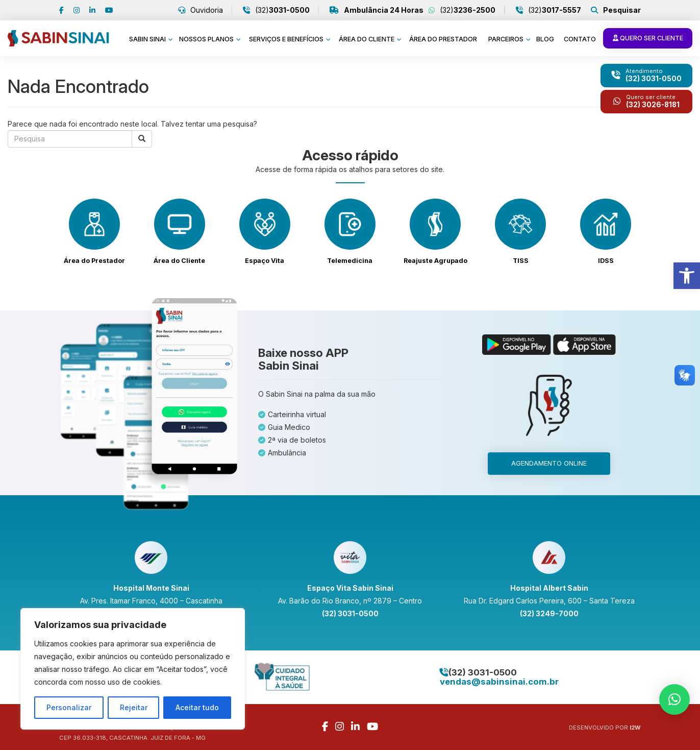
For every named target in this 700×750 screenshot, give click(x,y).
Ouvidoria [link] (206, 10)
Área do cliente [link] (367, 39)
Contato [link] (580, 39)
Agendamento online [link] (549, 463)
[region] (133, 669)
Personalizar (69, 707)
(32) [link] (281, 10)
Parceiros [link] (507, 39)
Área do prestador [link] (443, 39)
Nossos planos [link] (207, 39)
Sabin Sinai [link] (148, 39)
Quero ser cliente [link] (647, 38)
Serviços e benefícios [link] (287, 39)
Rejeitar (134, 707)
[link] (687, 276)
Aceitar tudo (197, 707)
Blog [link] (545, 39)
